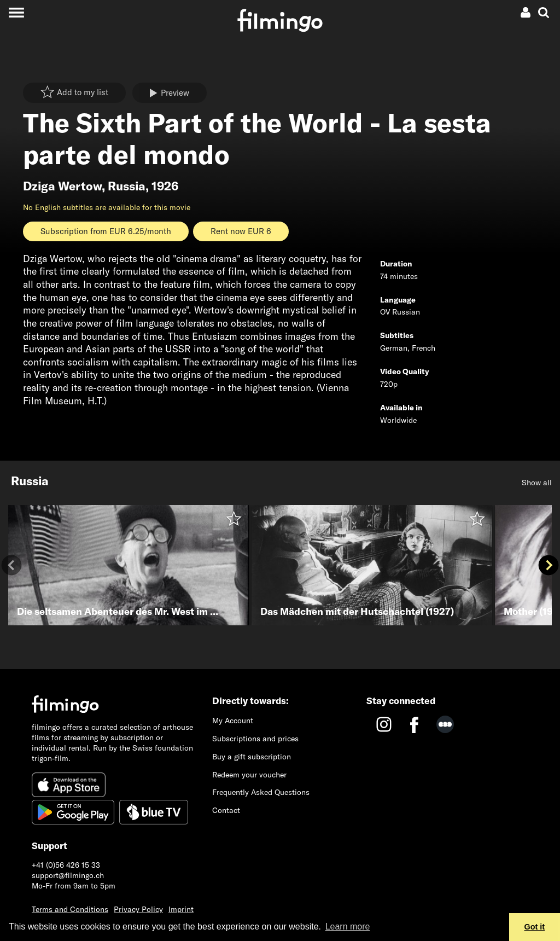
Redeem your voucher (249, 775)
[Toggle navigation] (16, 12)
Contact (226, 810)
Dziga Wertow (62, 186)
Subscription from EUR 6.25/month (106, 231)
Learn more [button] (348, 927)
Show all (537, 483)
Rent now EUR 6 (241, 231)
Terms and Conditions (70, 909)
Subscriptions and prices (255, 739)
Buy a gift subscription (252, 757)
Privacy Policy (138, 909)
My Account (233, 721)
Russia (127, 186)
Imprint (181, 909)
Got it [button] (535, 927)
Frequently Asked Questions (261, 792)
